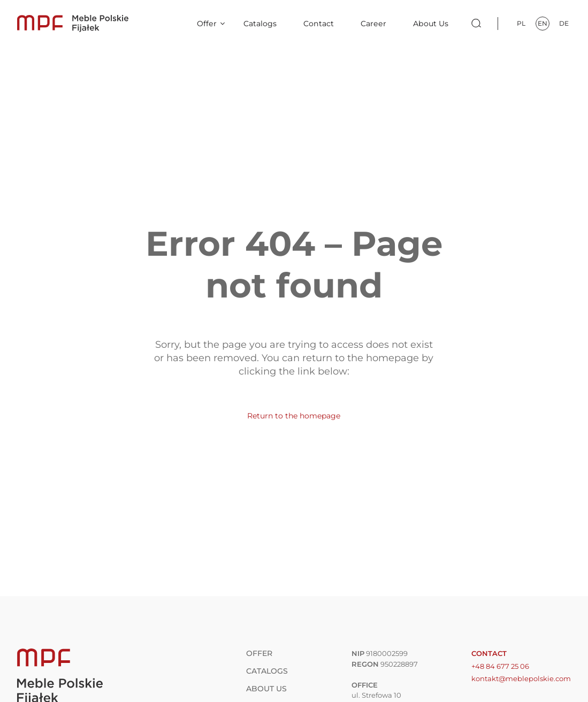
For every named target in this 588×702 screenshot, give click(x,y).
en (543, 23)
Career (373, 24)
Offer (207, 24)
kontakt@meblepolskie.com (521, 678)
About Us (431, 24)
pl (521, 23)
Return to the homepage (294, 416)
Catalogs (260, 24)
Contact (319, 24)
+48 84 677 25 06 (500, 666)
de (564, 23)
